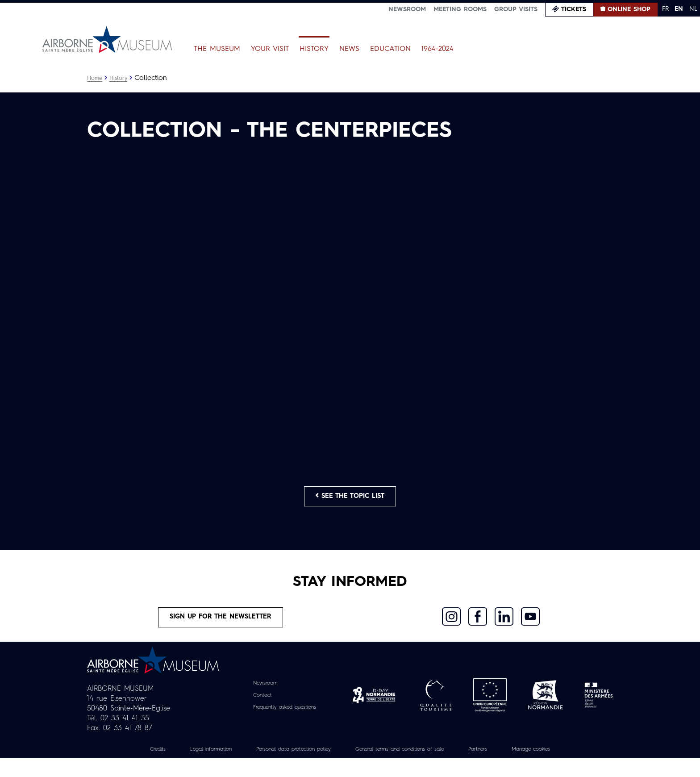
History (314, 49)
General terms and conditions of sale (407, 768)
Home (96, 78)
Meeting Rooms (460, 9)
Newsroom (407, 9)
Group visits (516, 9)
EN (679, 9)
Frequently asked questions (285, 726)
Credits (129, 768)
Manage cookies (558, 768)
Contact (257, 714)
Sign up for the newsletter (221, 634)
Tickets (574, 9)
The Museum (217, 49)
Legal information (188, 768)
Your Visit (270, 49)
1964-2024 (437, 49)
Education (390, 49)
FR (665, 9)
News (349, 49)
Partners (498, 768)
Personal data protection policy (282, 768)
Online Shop (629, 9)
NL (693, 9)
